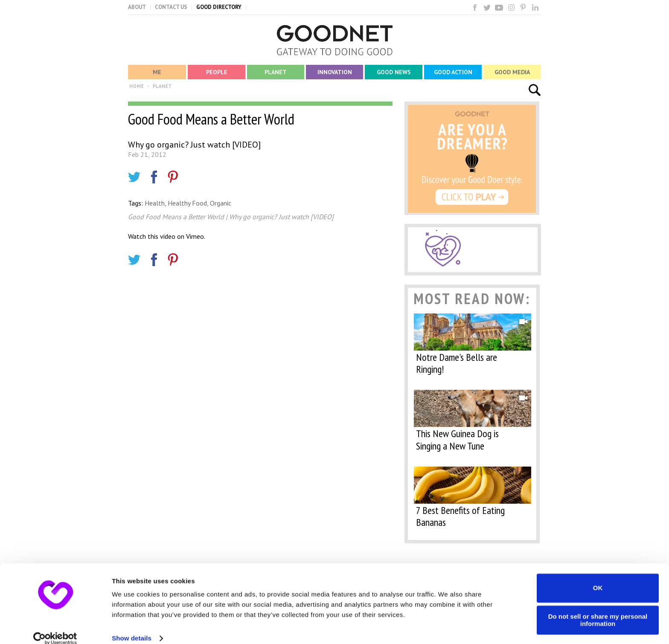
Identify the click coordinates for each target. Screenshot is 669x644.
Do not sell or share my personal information (598, 609)
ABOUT (137, 7)
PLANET (162, 86)
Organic (221, 203)
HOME (137, 86)
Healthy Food (187, 203)
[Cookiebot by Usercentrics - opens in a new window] (55, 627)
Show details (132, 627)
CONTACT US (171, 7)
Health (155, 203)
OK (598, 577)
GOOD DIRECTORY (219, 7)
